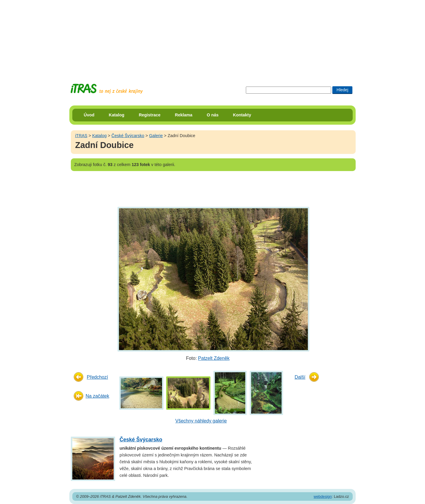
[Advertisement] (212, 37)
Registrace (150, 115)
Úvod (89, 115)
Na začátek (97, 396)
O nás (213, 115)
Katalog (117, 115)
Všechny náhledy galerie (201, 421)
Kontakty (242, 115)
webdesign (323, 496)
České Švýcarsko (128, 136)
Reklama (184, 115)
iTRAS (81, 136)
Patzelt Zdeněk (214, 358)
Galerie (156, 136)
